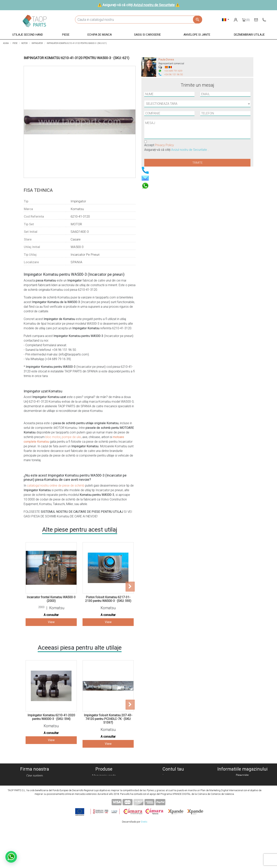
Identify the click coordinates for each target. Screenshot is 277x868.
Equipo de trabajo (104, 790)
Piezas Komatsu (104, 803)
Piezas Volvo (104, 808)
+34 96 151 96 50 (174, 74)
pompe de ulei (71, 437)
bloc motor (53, 437)
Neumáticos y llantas (104, 799)
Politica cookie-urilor (35, 780)
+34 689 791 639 (173, 71)
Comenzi (173, 780)
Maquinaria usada (104, 776)
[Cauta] (138, 20)
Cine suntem (35, 776)
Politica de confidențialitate (35, 785)
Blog (35, 808)
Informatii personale (173, 776)
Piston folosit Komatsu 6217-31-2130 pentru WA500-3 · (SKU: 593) (108, 599)
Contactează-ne (35, 803)
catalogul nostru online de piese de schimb (56, 486)
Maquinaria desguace (104, 780)
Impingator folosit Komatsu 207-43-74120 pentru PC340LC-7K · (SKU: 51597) (108, 719)
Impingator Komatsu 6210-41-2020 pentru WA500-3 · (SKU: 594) (51, 717)
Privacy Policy (164, 145)
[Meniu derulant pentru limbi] (226, 20)
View (51, 622)
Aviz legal (35, 790)
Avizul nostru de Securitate (154, 5)
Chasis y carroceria (104, 794)
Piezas (104, 785)
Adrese (173, 790)
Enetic (144, 862)
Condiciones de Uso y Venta (35, 794)
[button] (28, 35)
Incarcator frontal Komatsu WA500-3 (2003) (51, 599)
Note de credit (173, 785)
